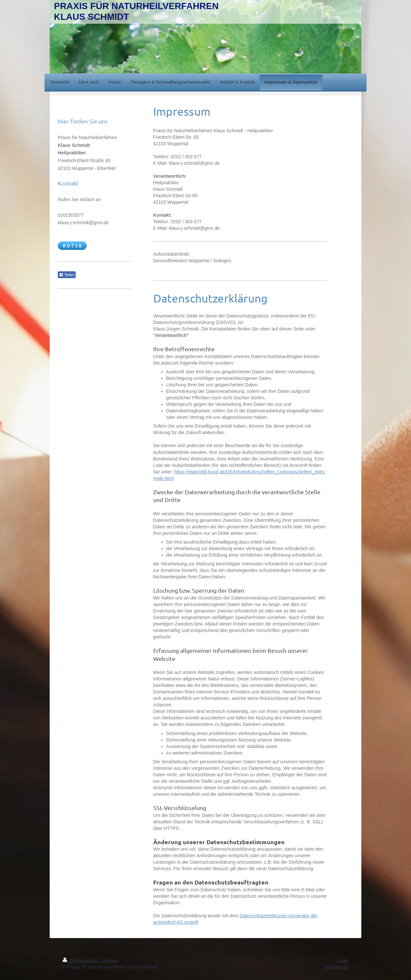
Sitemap (109, 961)
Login (343, 961)
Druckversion (80, 961)
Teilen (67, 275)
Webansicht (336, 967)
